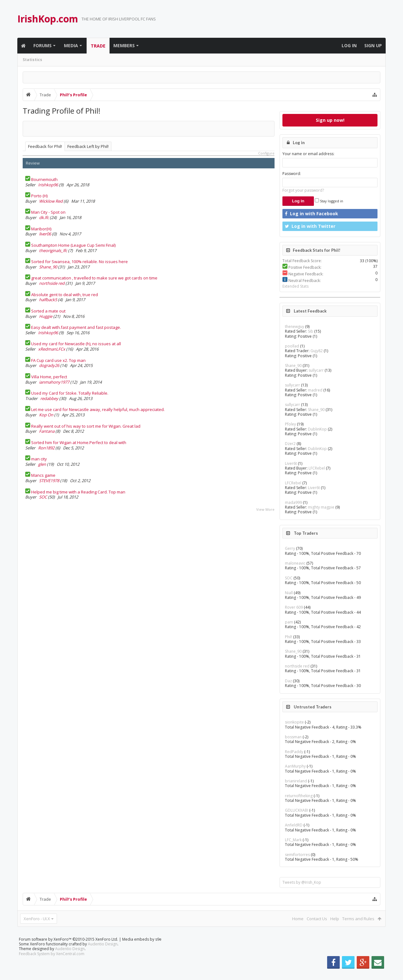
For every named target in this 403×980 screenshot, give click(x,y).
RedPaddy (294, 752)
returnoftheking (299, 796)
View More (265, 509)
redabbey (49, 398)
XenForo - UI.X (37, 919)
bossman (293, 737)
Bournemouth (44, 179)
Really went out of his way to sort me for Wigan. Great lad (86, 426)
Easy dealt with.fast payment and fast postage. (76, 327)
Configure (266, 153)
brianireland (296, 781)
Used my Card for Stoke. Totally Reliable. (70, 393)
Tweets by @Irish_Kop (302, 882)
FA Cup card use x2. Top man (58, 360)
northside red (52, 283)
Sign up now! (330, 120)
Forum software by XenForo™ (68, 949)
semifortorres (297, 855)
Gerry (290, 548)
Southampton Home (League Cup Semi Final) (73, 245)
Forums (43, 45)
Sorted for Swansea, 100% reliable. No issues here (79, 262)
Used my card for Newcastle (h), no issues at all (76, 344)
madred (315, 390)
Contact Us (317, 919)
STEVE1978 (49, 481)
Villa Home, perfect (49, 377)
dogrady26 (49, 365)
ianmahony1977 (54, 382)
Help (335, 919)
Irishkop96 (48, 185)
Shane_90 (48, 267)
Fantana (47, 431)
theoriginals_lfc (53, 251)
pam (289, 622)
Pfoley (290, 424)
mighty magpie (321, 507)
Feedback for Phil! (45, 146)
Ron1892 (46, 448)
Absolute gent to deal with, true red (65, 295)
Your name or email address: (308, 154)
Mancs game (43, 475)
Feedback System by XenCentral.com (52, 964)
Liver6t (291, 463)
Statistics (32, 60)
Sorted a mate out (48, 311)
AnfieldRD (294, 825)
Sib (311, 331)
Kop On (46, 415)
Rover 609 (294, 607)
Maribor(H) (41, 229)
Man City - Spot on (48, 212)
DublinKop (317, 429)
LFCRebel (317, 468)
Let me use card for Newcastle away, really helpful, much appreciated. (98, 409)
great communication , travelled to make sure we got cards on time (94, 278)
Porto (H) (39, 196)
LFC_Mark (293, 840)
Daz (288, 681)
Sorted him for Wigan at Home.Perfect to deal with (79, 442)
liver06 (45, 234)
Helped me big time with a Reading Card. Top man (78, 492)
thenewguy (295, 327)
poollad (292, 346)
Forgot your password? (303, 190)
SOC (43, 497)
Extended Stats (295, 286)
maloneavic (295, 563)
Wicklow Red (51, 201)
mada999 (293, 502)
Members (124, 45)
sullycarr (316, 370)
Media (71, 45)
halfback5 (48, 300)
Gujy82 (317, 351)
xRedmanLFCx (52, 349)
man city (39, 459)
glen (42, 464)
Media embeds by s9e (142, 949)
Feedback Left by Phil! (88, 146)
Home (298, 919)
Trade (98, 46)
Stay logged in (329, 201)
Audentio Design (103, 954)
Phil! (289, 637)
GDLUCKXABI (297, 810)
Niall (289, 593)
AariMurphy (295, 766)
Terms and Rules (358, 919)
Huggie (46, 316)
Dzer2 (290, 444)
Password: (292, 174)
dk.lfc (44, 217)
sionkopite (294, 722)
